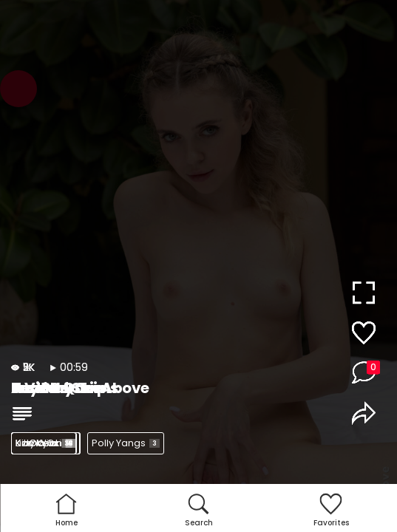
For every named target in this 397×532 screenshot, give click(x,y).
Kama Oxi (45, 443)
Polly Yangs (126, 443)
